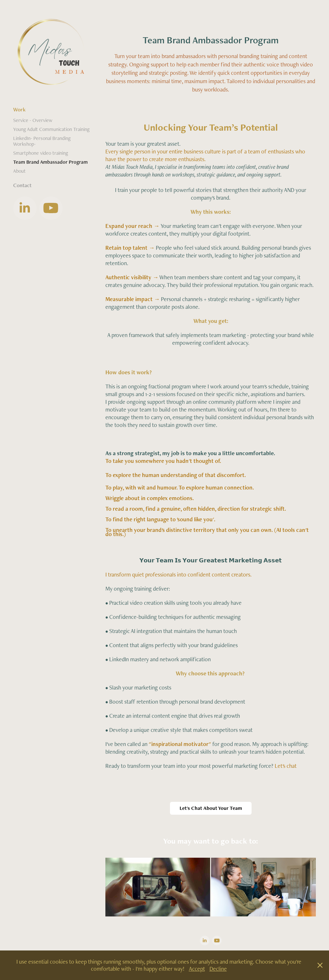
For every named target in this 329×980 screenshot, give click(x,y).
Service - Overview (33, 120)
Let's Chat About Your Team (211, 808)
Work (19, 109)
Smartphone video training (41, 153)
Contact (22, 185)
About (19, 171)
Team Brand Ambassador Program (50, 162)
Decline (218, 969)
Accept (197, 969)
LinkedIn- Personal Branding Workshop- (42, 141)
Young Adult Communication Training (51, 129)
